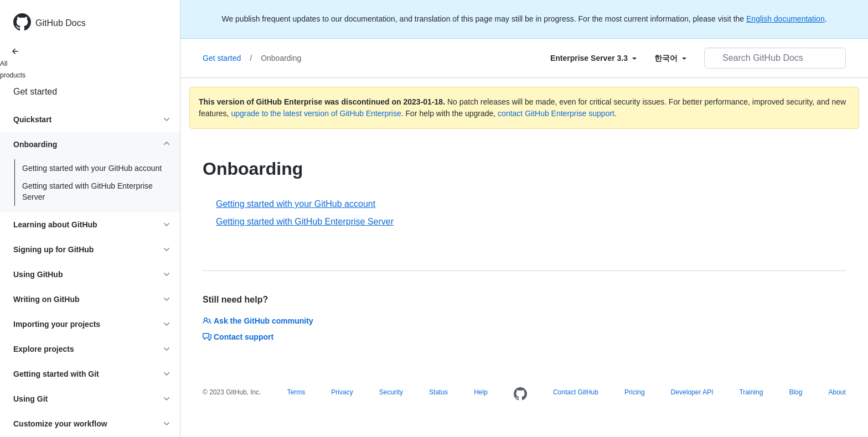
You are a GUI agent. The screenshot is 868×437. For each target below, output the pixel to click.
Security (391, 392)
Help (481, 392)
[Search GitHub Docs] (775, 58)
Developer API (692, 392)
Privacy (342, 392)
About (837, 392)
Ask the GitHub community (258, 321)
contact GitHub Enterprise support (556, 113)
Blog (795, 392)
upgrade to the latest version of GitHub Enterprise (316, 113)
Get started (35, 92)
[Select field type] (593, 58)
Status (438, 392)
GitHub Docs (61, 23)
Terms (296, 392)
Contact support (238, 337)
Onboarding (281, 58)
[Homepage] (520, 394)
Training (751, 392)
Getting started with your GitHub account (92, 168)
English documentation (786, 19)
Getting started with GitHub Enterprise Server (87, 191)
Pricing (635, 392)
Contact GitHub (576, 392)
